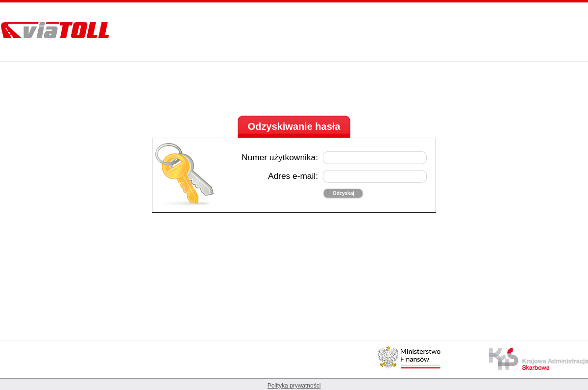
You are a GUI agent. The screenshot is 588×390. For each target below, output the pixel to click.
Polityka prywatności (294, 386)
